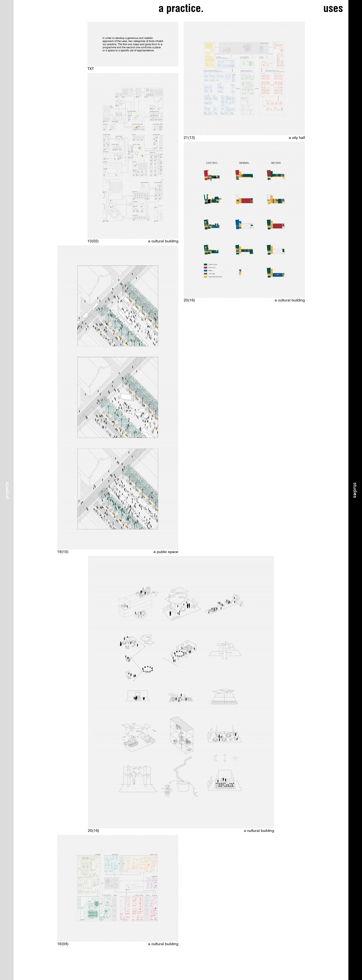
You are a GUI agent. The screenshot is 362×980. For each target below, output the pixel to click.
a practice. (181, 8)
